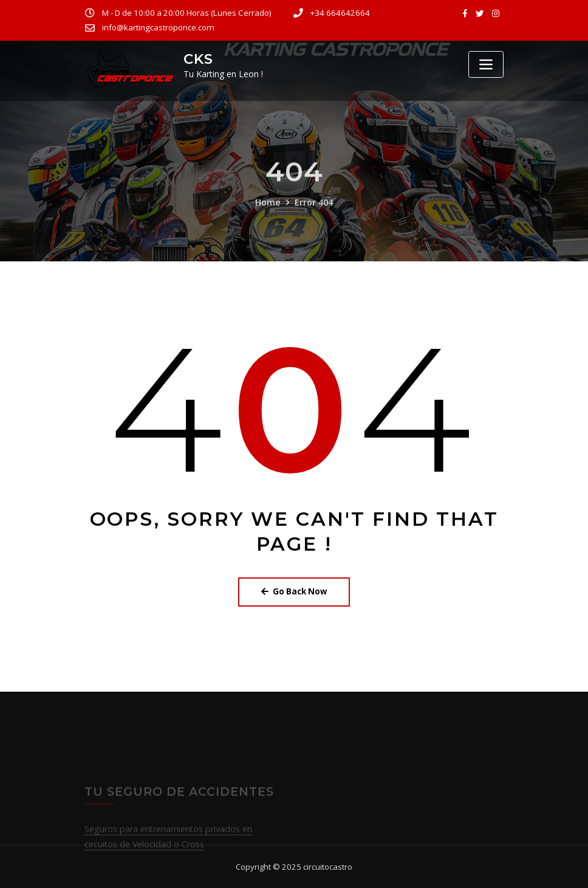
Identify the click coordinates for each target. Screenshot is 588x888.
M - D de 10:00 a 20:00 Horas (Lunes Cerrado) (186, 13)
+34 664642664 (338, 13)
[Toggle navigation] (486, 64)
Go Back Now (294, 591)
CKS (198, 59)
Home (268, 217)
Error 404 (313, 217)
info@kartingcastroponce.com (157, 27)
